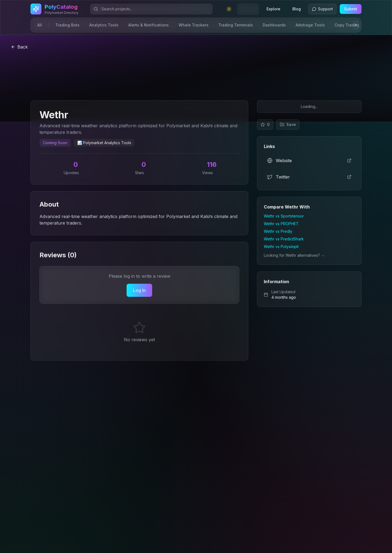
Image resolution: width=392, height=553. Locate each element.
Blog (297, 9)
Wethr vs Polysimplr (281, 247)
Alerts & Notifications (148, 25)
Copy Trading (347, 25)
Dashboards (274, 25)
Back (19, 47)
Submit (351, 9)
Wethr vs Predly (278, 231)
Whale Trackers (194, 25)
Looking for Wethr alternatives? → (294, 255)
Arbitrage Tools (310, 25)
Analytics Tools (104, 25)
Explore (273, 9)
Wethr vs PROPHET (281, 224)
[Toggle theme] (229, 9)
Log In (139, 290)
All (40, 25)
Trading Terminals (236, 25)
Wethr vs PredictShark (284, 239)
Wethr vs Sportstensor (284, 216)
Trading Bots (67, 25)
